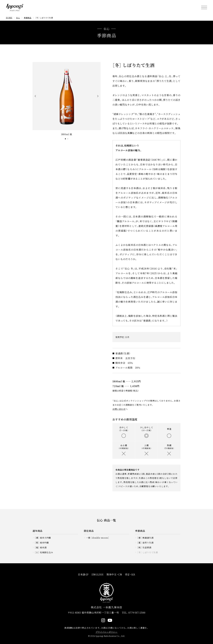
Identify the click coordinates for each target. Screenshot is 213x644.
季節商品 (28, 18)
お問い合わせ (119, 409)
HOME (9, 18)
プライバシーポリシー (106, 632)
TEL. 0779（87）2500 (134, 613)
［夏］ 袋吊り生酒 (145, 543)
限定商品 (89, 531)
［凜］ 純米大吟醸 (43, 538)
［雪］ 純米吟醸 (42, 543)
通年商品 (37, 531)
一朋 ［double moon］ (98, 538)
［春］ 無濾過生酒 (145, 538)
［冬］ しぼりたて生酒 (148, 552)
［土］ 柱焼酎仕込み (44, 552)
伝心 (18, 18)
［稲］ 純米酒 (41, 547)
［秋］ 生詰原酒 (144, 547)
